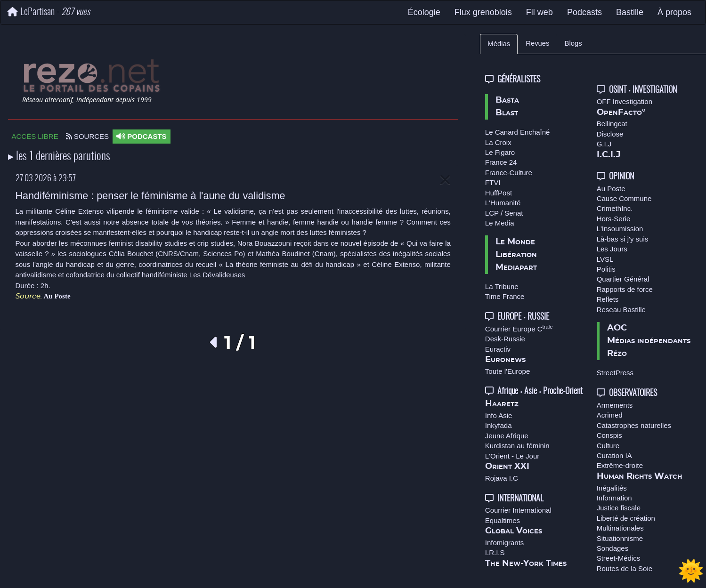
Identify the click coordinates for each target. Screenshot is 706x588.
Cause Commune (624, 198)
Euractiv (498, 349)
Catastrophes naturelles (634, 425)
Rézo (617, 354)
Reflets (608, 299)
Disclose (610, 134)
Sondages (613, 548)
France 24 (501, 162)
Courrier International (518, 510)
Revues (537, 43)
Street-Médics (619, 558)
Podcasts (584, 12)
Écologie (424, 12)
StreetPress (615, 373)
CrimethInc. (615, 208)
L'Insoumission (620, 229)
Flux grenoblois (483, 12)
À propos (674, 12)
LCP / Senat (504, 213)
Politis (606, 269)
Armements (615, 405)
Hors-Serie (614, 219)
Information (614, 498)
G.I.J (604, 144)
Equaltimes (503, 520)
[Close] (445, 181)
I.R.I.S (495, 552)
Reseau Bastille (621, 310)
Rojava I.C (502, 478)
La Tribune (502, 286)
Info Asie (499, 415)
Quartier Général (623, 279)
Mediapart (516, 267)
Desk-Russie (505, 339)
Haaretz (502, 404)
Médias (499, 44)
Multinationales (620, 528)
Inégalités (612, 488)
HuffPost (499, 193)
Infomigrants (505, 543)
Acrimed (610, 415)
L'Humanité (503, 203)
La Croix (498, 142)
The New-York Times (526, 564)
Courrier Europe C (519, 329)
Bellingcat (612, 124)
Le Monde (515, 242)
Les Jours (612, 249)
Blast (507, 113)
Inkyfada (499, 425)
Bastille (630, 12)
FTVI (493, 182)
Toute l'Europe (507, 371)
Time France (505, 296)
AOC (617, 328)
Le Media (500, 223)
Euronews (505, 360)
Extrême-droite (620, 465)
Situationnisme (620, 538)
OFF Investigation (625, 101)
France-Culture (509, 173)
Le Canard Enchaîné (518, 132)
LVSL (605, 259)
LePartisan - (49, 12)
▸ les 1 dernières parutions (59, 157)
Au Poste (57, 296)
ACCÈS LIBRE (35, 136)
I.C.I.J (609, 155)
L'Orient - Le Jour (512, 456)
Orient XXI (507, 467)
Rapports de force (625, 289)
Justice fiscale (619, 508)
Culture (608, 446)
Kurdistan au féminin (517, 446)
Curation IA (614, 455)
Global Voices (514, 531)
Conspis (609, 435)
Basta (507, 100)
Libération (516, 255)
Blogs (573, 43)
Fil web (540, 12)
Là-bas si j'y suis (623, 239)
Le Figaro (500, 152)
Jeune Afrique (507, 436)
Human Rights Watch (640, 476)
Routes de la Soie (625, 568)
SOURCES (87, 136)
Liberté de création (626, 518)
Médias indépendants (649, 341)
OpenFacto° (621, 113)
